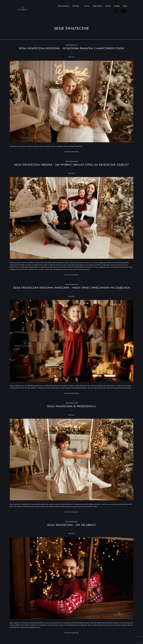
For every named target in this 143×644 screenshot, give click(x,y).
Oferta (108, 6)
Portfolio (76, 6)
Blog (125, 6)
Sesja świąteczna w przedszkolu (71, 407)
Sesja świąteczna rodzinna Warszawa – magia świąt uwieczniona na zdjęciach (72, 288)
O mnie (87, 6)
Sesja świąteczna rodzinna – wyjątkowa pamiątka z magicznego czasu (72, 49)
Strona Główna (63, 6)
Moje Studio (97, 6)
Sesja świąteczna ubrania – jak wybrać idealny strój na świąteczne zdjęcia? (71, 165)
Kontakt (117, 6)
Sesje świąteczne (72, 45)
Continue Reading (72, 152)
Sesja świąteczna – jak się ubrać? (72, 525)
